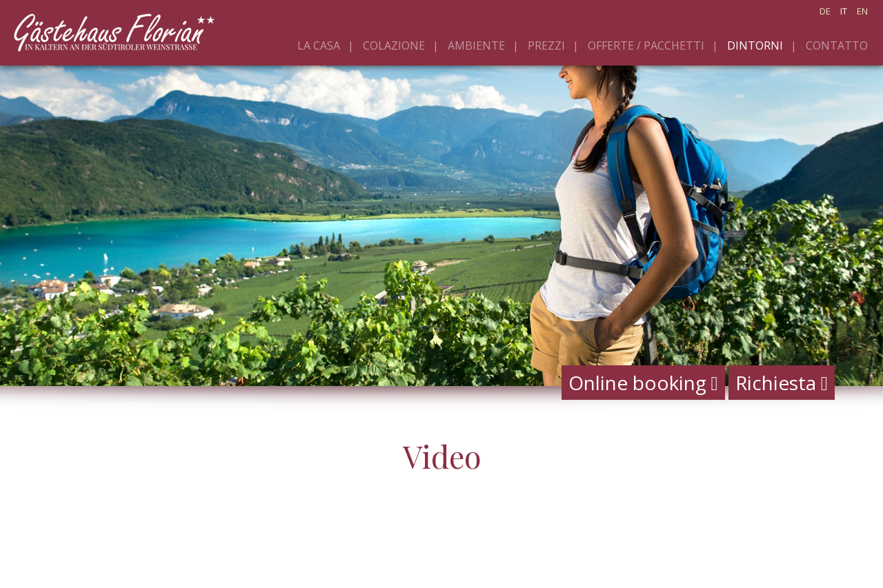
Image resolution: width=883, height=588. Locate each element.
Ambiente (476, 45)
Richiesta (782, 383)
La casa (319, 45)
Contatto (837, 45)
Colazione (394, 45)
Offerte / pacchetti (646, 45)
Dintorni (755, 45)
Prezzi (546, 45)
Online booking (643, 383)
